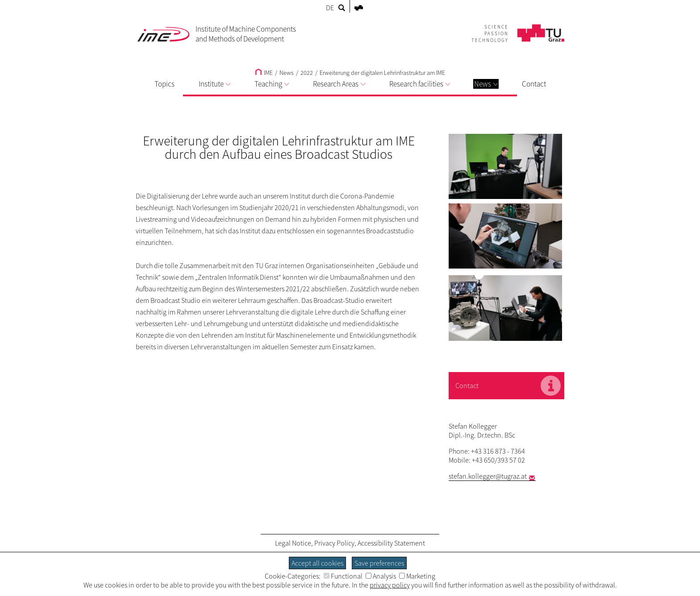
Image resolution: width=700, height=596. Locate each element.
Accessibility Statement (391, 543)
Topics (165, 84)
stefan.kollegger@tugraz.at (488, 476)
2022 (307, 73)
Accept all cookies (317, 563)
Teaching (272, 84)
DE (330, 8)
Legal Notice (293, 543)
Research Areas (339, 84)
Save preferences (379, 563)
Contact (534, 84)
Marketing (417, 576)
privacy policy (390, 585)
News (486, 84)
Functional (343, 576)
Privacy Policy (334, 543)
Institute (215, 84)
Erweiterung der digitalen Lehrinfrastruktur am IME (382, 73)
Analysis (381, 576)
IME (264, 73)
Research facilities (420, 84)
